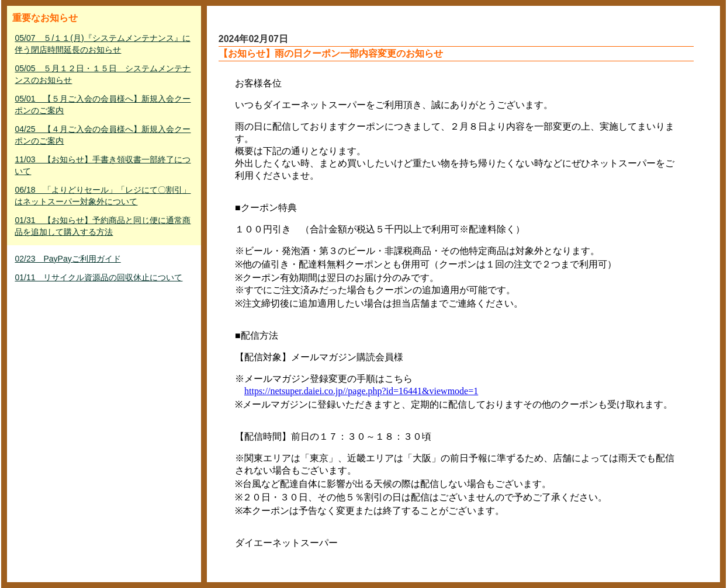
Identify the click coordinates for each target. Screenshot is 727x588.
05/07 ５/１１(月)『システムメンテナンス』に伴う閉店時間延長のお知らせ (102, 44)
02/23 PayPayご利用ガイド (67, 259)
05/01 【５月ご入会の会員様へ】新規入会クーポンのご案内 (103, 105)
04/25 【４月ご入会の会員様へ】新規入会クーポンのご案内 (103, 135)
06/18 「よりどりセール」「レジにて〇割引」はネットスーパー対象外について (103, 196)
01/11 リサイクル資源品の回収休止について (98, 277)
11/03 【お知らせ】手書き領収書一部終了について (103, 165)
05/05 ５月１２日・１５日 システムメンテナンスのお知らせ (103, 74)
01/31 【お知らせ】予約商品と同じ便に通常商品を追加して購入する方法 (103, 226)
